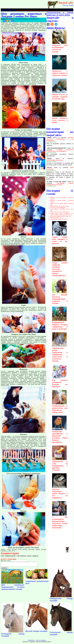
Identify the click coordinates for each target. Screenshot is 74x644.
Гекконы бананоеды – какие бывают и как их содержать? (60, 492)
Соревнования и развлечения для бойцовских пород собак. (60, 408)
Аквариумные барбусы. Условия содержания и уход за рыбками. (60, 325)
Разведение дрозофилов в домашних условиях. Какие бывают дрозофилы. (60, 436)
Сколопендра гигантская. (55, 160)
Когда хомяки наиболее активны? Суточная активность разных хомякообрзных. (60, 268)
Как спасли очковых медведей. (58, 208)
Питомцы (10, 19)
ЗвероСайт (66, 3)
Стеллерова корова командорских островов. (60, 184)
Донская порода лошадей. (37, 632)
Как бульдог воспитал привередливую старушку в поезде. (60, 298)
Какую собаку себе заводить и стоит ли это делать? (60, 239)
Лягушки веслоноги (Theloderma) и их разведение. (60, 139)
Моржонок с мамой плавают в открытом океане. (60, 72)
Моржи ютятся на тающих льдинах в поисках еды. (60, 96)
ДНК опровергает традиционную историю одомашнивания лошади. (13, 588)
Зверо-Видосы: (9, 10)
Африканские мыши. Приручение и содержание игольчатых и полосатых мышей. (60, 354)
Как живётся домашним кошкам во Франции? (60, 382)
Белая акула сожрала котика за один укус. (61, 216)
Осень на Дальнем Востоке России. (59, 219)
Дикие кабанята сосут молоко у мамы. (60, 119)
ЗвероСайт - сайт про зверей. (37, 641)
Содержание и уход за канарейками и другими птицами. (60, 465)
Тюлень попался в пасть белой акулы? (60, 212)
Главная (67, 10)
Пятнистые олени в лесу (56, 218)
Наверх (67, 550)
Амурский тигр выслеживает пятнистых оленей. (33, 10)
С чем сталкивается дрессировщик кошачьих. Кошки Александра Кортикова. (60, 521)
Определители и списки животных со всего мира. (60, 14)
